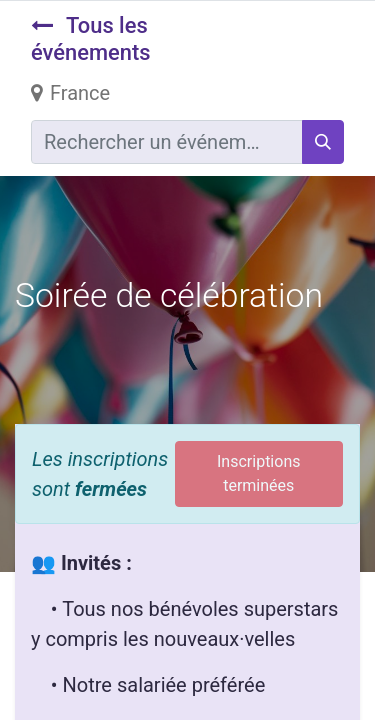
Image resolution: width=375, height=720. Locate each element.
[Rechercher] (323, 142)
